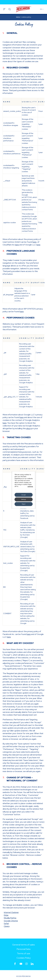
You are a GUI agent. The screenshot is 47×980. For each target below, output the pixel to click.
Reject (23, 504)
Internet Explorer (11, 912)
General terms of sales (24, 945)
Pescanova (24, 9)
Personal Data (23, 949)
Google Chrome (11, 921)
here (34, 242)
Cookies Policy (24, 958)
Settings (24, 499)
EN (42, 9)
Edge (6, 915)
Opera (7, 926)
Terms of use (24, 953)
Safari (6, 923)
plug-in (29, 428)
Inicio (18, 17)
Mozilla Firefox (10, 918)
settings (30, 486)
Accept (24, 495)
